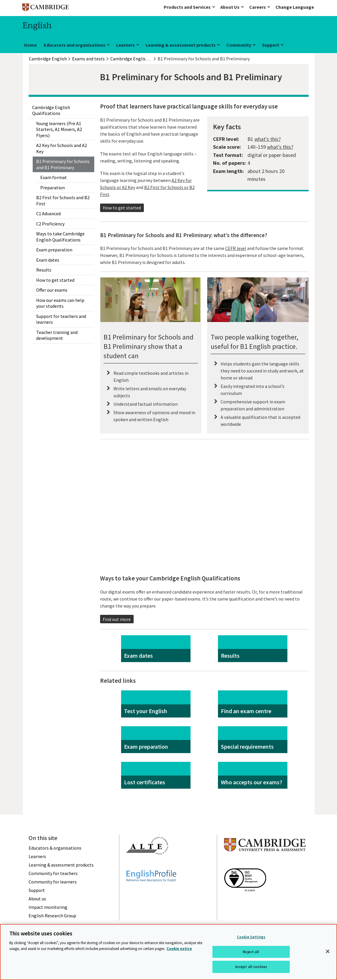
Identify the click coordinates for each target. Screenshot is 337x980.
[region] (168, 952)
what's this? (268, 139)
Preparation (53, 188)
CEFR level (236, 248)
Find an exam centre (246, 711)
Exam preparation (54, 250)
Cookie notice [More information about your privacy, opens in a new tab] (179, 949)
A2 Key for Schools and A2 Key (62, 148)
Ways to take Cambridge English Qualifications (60, 237)
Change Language (295, 7)
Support (271, 45)
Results (44, 270)
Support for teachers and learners (61, 319)
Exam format (54, 177)
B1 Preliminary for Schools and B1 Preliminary (63, 164)
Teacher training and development (57, 335)
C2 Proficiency (50, 224)
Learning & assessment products (181, 45)
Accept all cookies (251, 967)
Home (30, 45)
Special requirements (247, 747)
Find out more (117, 619)
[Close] (328, 951)
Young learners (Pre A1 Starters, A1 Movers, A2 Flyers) (59, 129)
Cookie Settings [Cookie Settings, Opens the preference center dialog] (251, 937)
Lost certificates (145, 782)
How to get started (55, 280)
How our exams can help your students (60, 303)
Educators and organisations (75, 45)
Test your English (146, 711)
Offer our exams (52, 290)
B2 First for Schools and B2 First (63, 200)
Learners (125, 45)
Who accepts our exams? (252, 782)
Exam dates (48, 260)
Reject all (251, 952)
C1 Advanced (48, 213)
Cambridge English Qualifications (51, 110)
